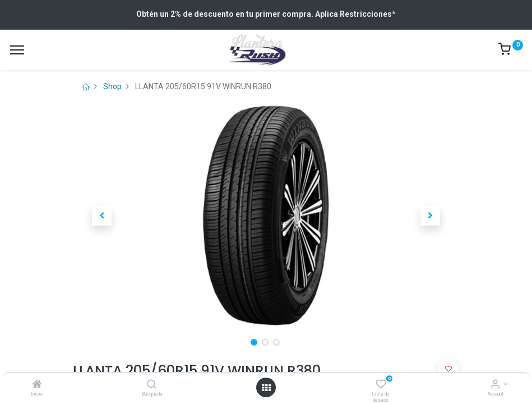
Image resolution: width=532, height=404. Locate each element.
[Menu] (17, 50)
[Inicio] (37, 385)
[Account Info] (495, 385)
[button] (102, 215)
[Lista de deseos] (381, 385)
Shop (112, 86)
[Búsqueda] (152, 385)
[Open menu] (266, 388)
